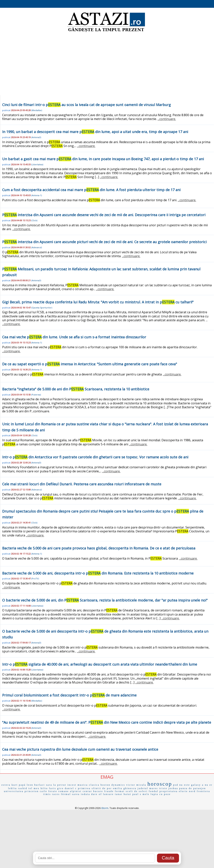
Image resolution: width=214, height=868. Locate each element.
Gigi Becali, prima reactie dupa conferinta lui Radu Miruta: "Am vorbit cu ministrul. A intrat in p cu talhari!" (98, 302)
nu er (209, 785)
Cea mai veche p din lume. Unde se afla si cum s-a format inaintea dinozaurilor (74, 337)
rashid (23, 788)
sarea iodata (81, 794)
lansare (108, 794)
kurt (15, 785)
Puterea (36, 395)
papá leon (26, 785)
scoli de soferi (137, 791)
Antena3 (36, 137)
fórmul (66, 794)
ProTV (35, 579)
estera (6, 785)
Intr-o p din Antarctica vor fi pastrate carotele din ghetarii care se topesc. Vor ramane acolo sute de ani (95, 457)
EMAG (107, 777)
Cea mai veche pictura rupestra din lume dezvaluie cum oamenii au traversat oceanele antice (80, 749)
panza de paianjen (193, 788)
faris (53, 788)
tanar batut (123, 794)
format (120, 791)
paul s (137, 794)
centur (87, 791)
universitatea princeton (21, 791)
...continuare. (167, 119)
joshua (173, 788)
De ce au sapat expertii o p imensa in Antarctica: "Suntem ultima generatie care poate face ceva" (90, 364)
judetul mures (148, 788)
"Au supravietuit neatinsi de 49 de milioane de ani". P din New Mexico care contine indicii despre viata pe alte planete (107, 722)
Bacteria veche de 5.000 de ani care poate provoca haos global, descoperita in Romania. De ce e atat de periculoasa (99, 548)
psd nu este (182, 785)
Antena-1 (37, 195)
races (56, 794)
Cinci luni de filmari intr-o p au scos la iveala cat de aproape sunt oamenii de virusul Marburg (86, 105)
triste (163, 788)
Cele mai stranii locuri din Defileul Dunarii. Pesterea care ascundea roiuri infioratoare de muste (82, 484)
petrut (62, 785)
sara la (51, 785)
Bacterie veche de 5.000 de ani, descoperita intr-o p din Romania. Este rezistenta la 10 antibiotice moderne (98, 573)
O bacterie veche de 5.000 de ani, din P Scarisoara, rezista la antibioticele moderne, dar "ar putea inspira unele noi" (105, 600)
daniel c (71, 788)
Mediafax (37, 110)
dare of (97, 794)
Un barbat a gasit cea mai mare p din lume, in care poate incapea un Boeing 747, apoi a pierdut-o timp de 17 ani (103, 159)
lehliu (13, 788)
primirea (84, 788)
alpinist (76, 791)
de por (107, 788)
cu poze (165, 794)
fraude (109, 791)
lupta (154, 794)
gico (60, 788)
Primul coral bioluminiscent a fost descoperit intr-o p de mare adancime (69, 695)
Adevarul (37, 247)
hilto (44, 788)
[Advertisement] (107, 64)
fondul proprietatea (163, 791)
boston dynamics (113, 785)
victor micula (136, 785)
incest (72, 785)
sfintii (96, 788)
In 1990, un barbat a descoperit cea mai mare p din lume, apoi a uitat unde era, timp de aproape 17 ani (95, 132)
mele (146, 794)
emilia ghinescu (125, 788)
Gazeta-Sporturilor (42, 308)
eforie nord (187, 791)
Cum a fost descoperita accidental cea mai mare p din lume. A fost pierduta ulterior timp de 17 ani (91, 190)
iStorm (105, 808)
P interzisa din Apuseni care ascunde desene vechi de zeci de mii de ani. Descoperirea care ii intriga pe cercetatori (104, 215)
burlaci (39, 785)
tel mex (34, 788)
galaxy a (197, 785)
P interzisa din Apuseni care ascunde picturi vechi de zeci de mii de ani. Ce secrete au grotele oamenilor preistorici (104, 242)
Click (34, 220)
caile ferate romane (54, 791)
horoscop (160, 784)
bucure (98, 791)
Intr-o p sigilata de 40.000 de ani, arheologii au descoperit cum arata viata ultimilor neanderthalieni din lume (100, 664)
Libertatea (37, 164)
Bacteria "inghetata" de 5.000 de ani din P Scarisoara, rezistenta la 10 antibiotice (76, 389)
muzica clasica (89, 785)
